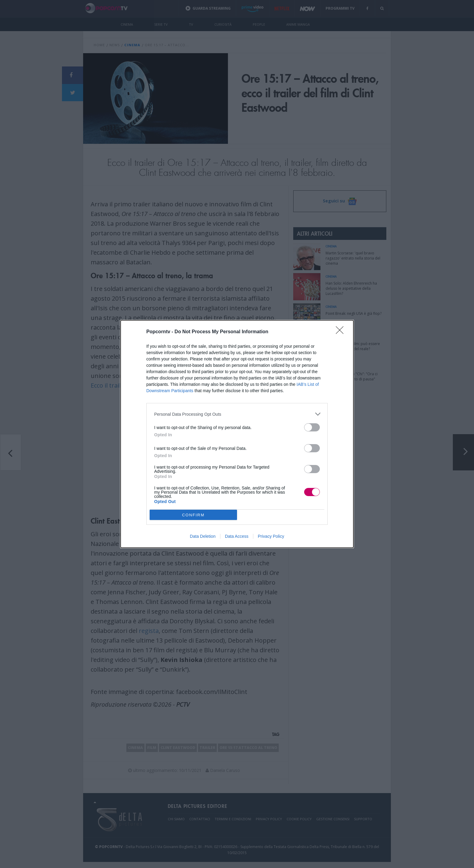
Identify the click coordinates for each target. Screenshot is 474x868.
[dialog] (237, 434)
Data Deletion (203, 536)
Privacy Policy (271, 536)
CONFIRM (193, 515)
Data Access (237, 536)
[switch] (312, 427)
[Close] (342, 332)
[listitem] (237, 414)
